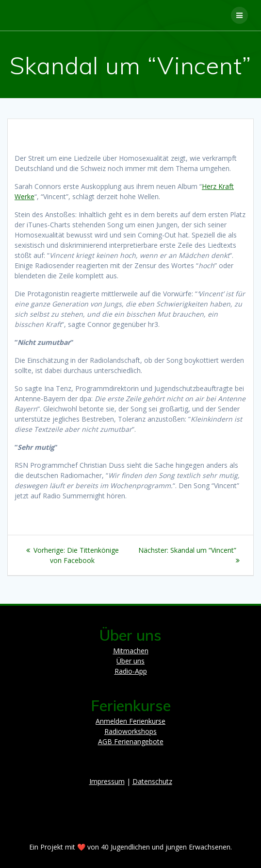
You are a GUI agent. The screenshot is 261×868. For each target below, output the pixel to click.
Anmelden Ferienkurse (130, 721)
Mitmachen (131, 651)
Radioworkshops (130, 731)
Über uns (130, 661)
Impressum (107, 781)
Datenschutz (152, 781)
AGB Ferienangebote (131, 741)
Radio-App (131, 671)
